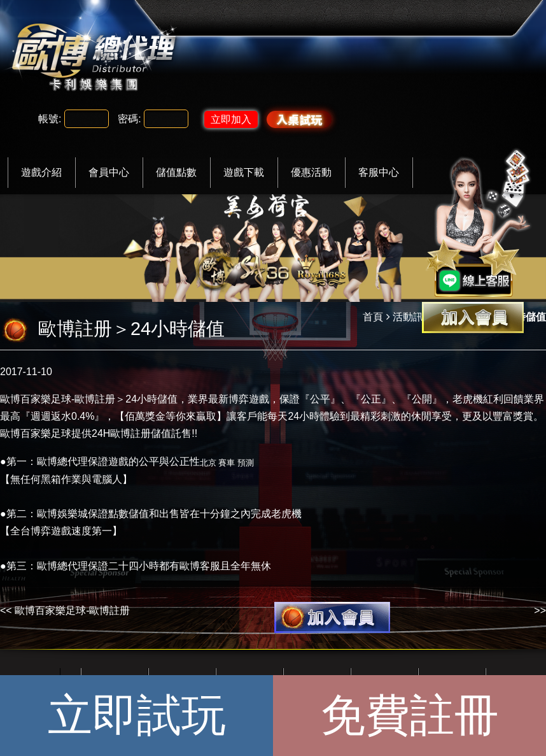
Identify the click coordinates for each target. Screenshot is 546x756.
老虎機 (468, 399)
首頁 (373, 317)
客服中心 (379, 172)
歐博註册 (95, 399)
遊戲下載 (244, 172)
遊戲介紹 (41, 172)
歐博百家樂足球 (36, 399)
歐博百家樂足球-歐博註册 (72, 610)
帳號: (50, 119)
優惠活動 (311, 172)
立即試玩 (137, 715)
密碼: (129, 119)
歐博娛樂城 (62, 514)
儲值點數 (176, 172)
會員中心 (109, 172)
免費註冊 (410, 715)
